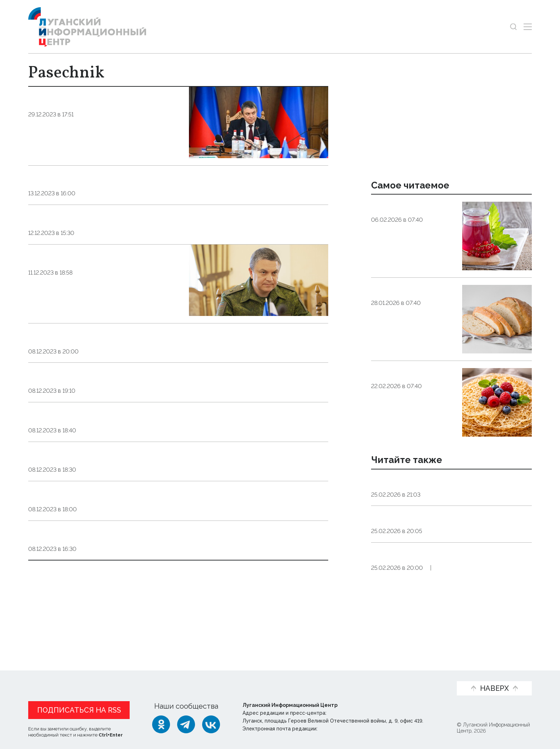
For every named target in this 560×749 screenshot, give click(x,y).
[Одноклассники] (161, 724)
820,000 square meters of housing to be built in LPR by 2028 (165, 427)
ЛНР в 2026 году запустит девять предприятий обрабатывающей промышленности (431, 491)
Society (90, 127)
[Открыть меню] (528, 27)
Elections (96, 585)
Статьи (82, 677)
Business (91, 284)
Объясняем (425, 677)
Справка (440, 559)
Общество (387, 257)
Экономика (442, 513)
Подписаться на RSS (79, 710)
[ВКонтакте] (211, 724)
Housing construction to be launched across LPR (137, 179)
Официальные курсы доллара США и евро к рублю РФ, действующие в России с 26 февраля (449, 592)
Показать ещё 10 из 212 (69, 605)
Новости (44, 677)
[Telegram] (186, 724)
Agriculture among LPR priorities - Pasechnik (129, 388)
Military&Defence (108, 534)
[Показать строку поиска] (513, 27)
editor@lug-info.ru (343, 729)
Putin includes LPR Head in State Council (119, 218)
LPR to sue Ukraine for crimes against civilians (131, 518)
